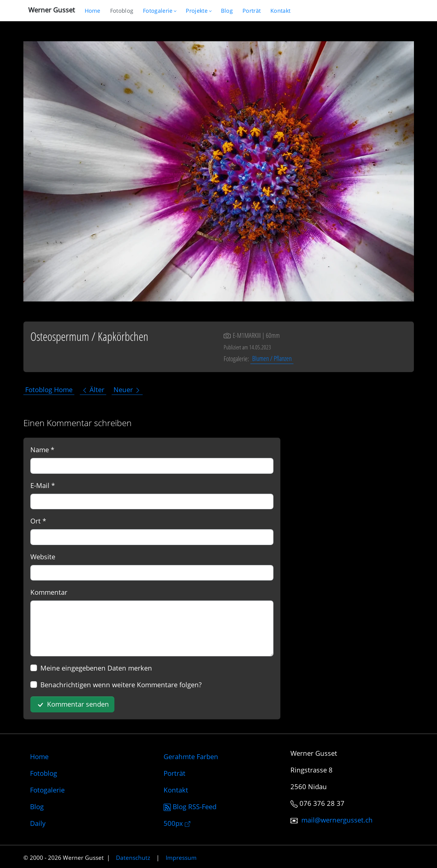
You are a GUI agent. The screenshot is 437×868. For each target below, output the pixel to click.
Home (39, 756)
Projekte (198, 11)
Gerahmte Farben (191, 756)
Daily (38, 823)
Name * (42, 449)
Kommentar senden (72, 705)
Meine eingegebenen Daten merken (96, 668)
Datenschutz (133, 858)
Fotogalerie (159, 11)
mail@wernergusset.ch (337, 820)
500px (177, 823)
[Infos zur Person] (252, 11)
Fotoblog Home (49, 389)
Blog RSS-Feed (190, 806)
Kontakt (176, 790)
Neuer (127, 389)
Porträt (174, 773)
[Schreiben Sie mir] (280, 11)
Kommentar (49, 592)
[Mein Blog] (227, 11)
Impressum (181, 858)
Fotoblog (44, 773)
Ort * (38, 521)
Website (43, 557)
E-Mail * (43, 485)
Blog (37, 806)
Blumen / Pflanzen (272, 358)
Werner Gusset (52, 10)
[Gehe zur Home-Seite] (93, 11)
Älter (93, 389)
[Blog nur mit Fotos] (122, 11)
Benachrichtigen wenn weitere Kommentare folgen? (121, 685)
